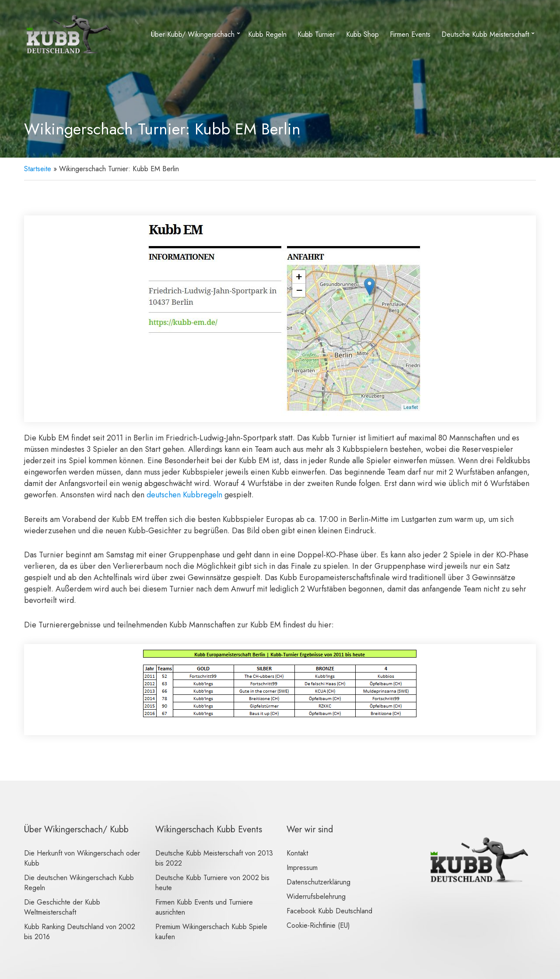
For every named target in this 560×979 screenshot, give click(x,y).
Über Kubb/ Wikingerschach (193, 34)
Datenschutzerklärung (318, 882)
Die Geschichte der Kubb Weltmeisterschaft (62, 907)
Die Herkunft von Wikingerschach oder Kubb (82, 858)
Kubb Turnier (316, 34)
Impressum (302, 868)
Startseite (38, 169)
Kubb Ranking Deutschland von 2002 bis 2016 (80, 932)
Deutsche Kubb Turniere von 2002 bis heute (212, 883)
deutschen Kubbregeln (184, 495)
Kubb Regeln (267, 34)
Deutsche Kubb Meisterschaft (485, 34)
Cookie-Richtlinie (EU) (318, 925)
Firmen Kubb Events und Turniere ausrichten (204, 907)
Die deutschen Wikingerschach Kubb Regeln (79, 883)
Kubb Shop (362, 34)
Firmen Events (410, 34)
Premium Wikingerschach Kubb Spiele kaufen (211, 932)
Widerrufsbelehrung (316, 896)
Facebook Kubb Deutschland (329, 911)
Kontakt (297, 853)
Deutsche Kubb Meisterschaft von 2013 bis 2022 (214, 858)
